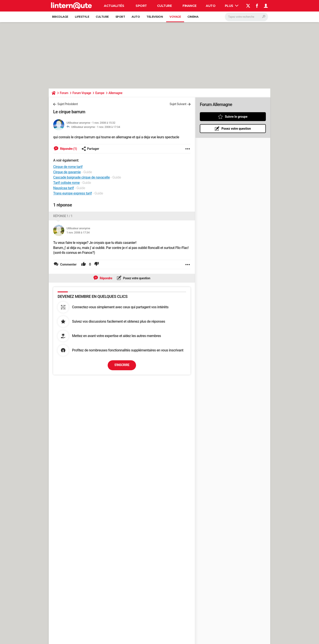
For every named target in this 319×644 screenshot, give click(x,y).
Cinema (193, 17)
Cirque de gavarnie (67, 172)
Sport (141, 6)
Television (155, 17)
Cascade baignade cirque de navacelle (81, 177)
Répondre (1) (68, 149)
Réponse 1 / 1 (63, 216)
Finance (190, 6)
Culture (164, 6)
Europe (100, 93)
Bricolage (60, 17)
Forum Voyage (82, 93)
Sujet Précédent (68, 104)
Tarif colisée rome (66, 183)
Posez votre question (136, 278)
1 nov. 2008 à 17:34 (109, 127)
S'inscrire (122, 365)
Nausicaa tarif (63, 188)
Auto (211, 6)
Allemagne (115, 93)
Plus (232, 6)
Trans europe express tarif (72, 193)
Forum (64, 93)
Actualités (114, 6)
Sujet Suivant (178, 104)
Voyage (175, 17)
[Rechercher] (246, 17)
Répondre (106, 278)
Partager (90, 149)
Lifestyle (82, 17)
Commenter (68, 264)
